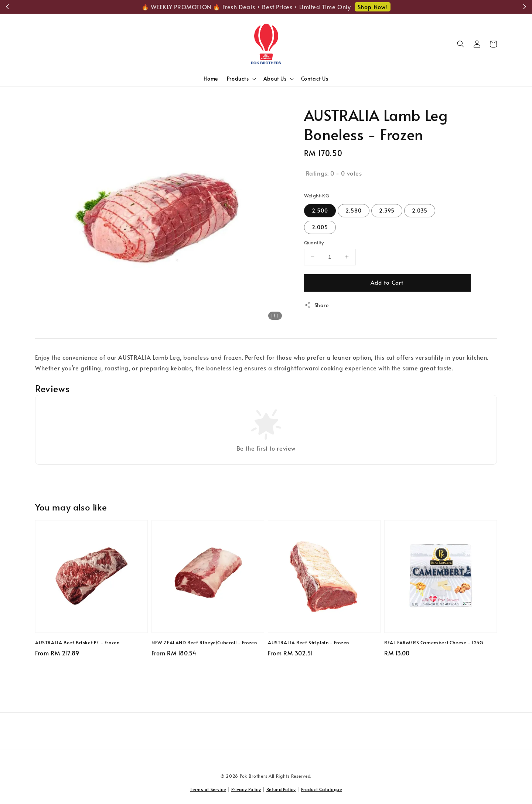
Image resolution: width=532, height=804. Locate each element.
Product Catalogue (322, 789)
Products (238, 79)
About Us (275, 79)
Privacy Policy (246, 789)
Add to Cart (387, 282)
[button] (461, 44)
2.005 (320, 227)
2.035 (420, 211)
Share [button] (316, 305)
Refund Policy (281, 789)
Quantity (314, 242)
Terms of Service (208, 789)
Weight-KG (317, 196)
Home (211, 79)
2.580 (354, 211)
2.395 (387, 211)
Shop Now (385, 7)
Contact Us (315, 79)
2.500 (320, 211)
